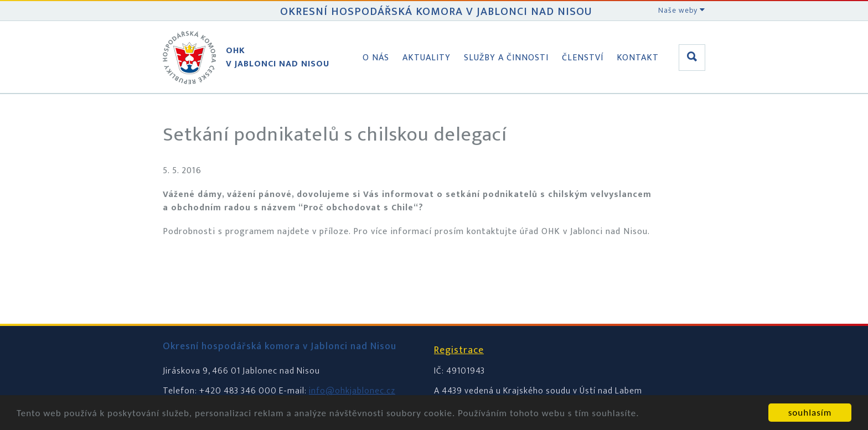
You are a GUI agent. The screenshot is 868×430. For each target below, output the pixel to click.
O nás (376, 58)
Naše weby (682, 10)
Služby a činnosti (506, 58)
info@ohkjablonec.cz (352, 391)
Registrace (459, 350)
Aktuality (427, 58)
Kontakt (638, 58)
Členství (583, 58)
